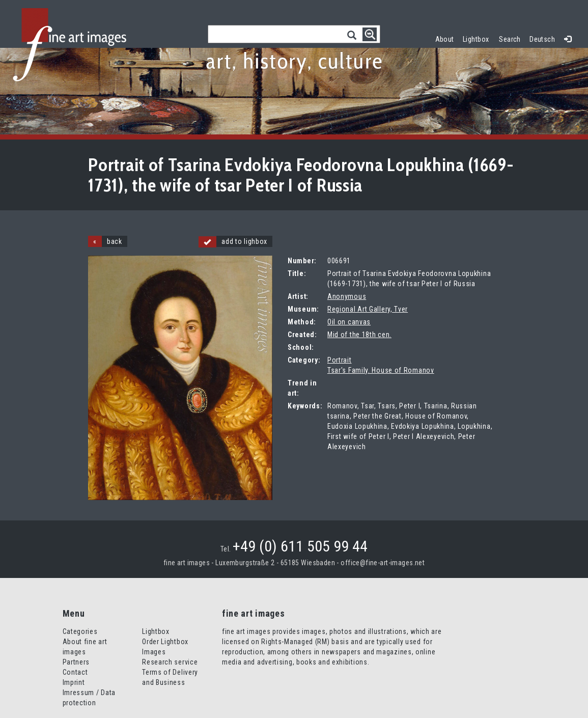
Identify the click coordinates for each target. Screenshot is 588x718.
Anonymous (347, 296)
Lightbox (478, 38)
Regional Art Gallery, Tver (368, 309)
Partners (76, 662)
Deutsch (542, 39)
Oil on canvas (349, 322)
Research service (170, 662)
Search (510, 39)
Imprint (74, 682)
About (445, 39)
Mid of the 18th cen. (359, 335)
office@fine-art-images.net (383, 563)
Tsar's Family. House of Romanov (381, 370)
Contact (75, 672)
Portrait (340, 360)
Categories (80, 631)
